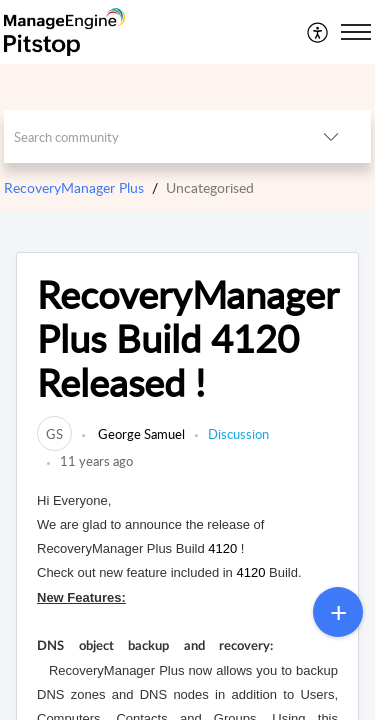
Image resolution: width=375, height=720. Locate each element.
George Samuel (140, 434)
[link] (54, 434)
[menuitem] (318, 32)
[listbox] (331, 136)
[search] (148, 136)
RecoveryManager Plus (74, 187)
